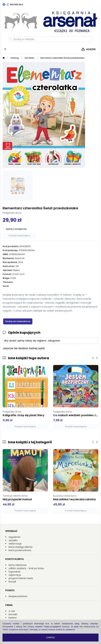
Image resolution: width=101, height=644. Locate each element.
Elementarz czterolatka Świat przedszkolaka (62, 58)
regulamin (15, 537)
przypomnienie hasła (21, 578)
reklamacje (15, 544)
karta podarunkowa (20, 550)
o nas (12, 611)
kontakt (13, 614)
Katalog (15, 58)
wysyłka (13, 540)
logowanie (15, 572)
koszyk (12, 582)
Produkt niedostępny (19, 236)
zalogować (54, 341)
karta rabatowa (18, 565)
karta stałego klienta (21, 547)
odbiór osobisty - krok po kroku (26, 568)
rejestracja (15, 575)
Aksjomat (20, 258)
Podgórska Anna (12, 213)
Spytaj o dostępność (16, 229)
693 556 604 (16, 5)
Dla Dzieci (30, 58)
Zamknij (50, 638)
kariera (13, 618)
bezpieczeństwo (18, 596)
